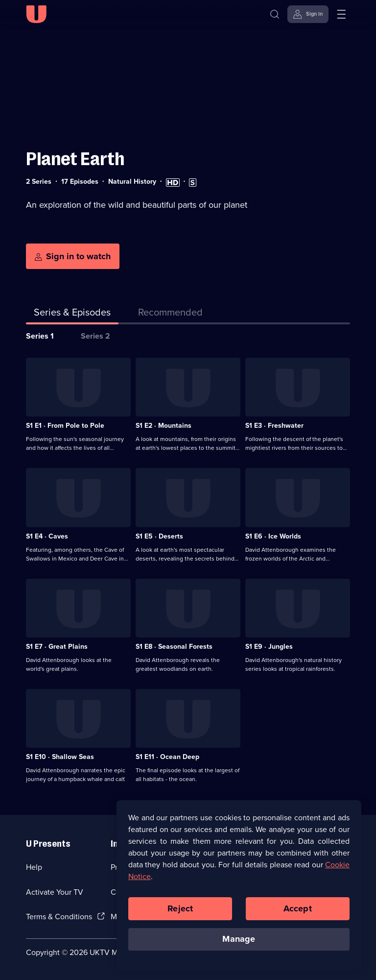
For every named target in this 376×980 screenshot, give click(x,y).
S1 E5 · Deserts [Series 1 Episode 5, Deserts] (159, 536)
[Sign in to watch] (73, 256)
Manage (239, 942)
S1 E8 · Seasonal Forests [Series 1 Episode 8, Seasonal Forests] (174, 647)
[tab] (170, 314)
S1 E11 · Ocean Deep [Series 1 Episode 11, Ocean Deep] (167, 757)
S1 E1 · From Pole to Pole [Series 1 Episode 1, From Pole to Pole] (65, 426)
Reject (180, 911)
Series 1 (40, 336)
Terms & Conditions (59, 917)
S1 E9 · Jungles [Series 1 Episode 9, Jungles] (269, 647)
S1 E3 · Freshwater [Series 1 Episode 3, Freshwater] (274, 426)
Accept (298, 911)
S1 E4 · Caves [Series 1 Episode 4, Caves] (47, 536)
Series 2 (95, 336)
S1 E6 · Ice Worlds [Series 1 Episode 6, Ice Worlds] (273, 536)
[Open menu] (341, 14)
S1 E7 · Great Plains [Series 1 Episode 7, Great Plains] (57, 647)
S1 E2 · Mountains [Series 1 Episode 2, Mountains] (164, 426)
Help (34, 867)
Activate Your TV (55, 892)
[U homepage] (36, 14)
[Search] (277, 14)
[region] (239, 887)
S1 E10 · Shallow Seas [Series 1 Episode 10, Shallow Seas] (60, 757)
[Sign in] (308, 14)
